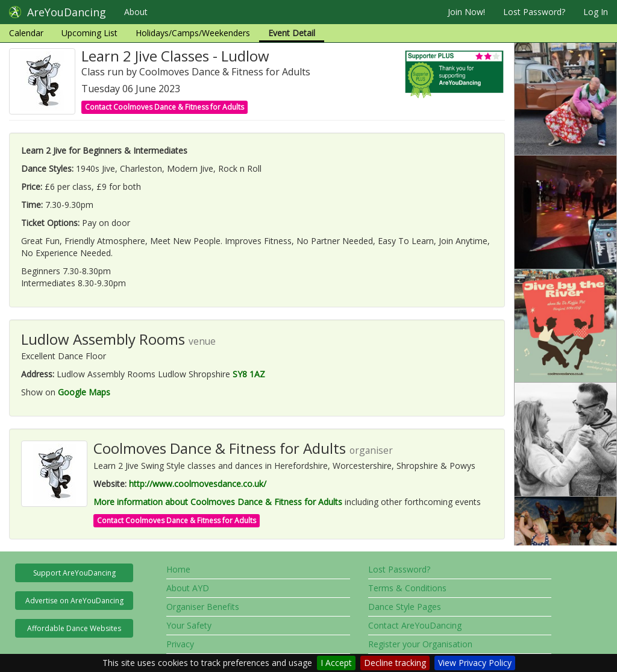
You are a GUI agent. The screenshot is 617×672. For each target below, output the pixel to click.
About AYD (188, 588)
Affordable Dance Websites (74, 628)
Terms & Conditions (407, 588)
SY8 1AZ (249, 374)
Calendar (26, 33)
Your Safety (189, 625)
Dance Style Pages (405, 607)
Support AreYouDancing (74, 573)
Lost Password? (534, 12)
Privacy (180, 644)
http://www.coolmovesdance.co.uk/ (198, 484)
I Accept (336, 663)
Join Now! (466, 12)
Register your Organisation (420, 644)
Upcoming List (89, 33)
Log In (596, 12)
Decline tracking (395, 663)
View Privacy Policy (475, 663)
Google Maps (84, 392)
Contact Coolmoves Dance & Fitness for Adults (164, 107)
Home (178, 569)
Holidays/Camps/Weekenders (193, 33)
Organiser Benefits (203, 607)
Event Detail (292, 33)
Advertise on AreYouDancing (74, 601)
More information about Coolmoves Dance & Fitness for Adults (218, 502)
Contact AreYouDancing (415, 625)
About (136, 12)
